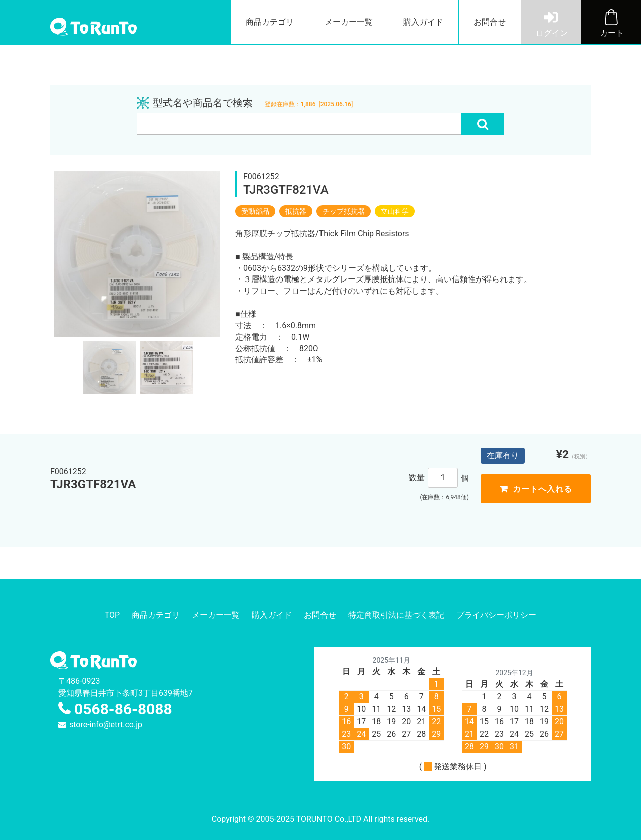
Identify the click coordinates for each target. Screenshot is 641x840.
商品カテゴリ (270, 22)
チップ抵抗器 (344, 211)
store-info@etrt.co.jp (106, 725)
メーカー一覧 (349, 22)
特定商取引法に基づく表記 (396, 615)
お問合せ (490, 22)
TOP (112, 615)
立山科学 (395, 211)
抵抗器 (296, 211)
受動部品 (255, 211)
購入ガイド (423, 22)
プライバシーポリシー (496, 615)
